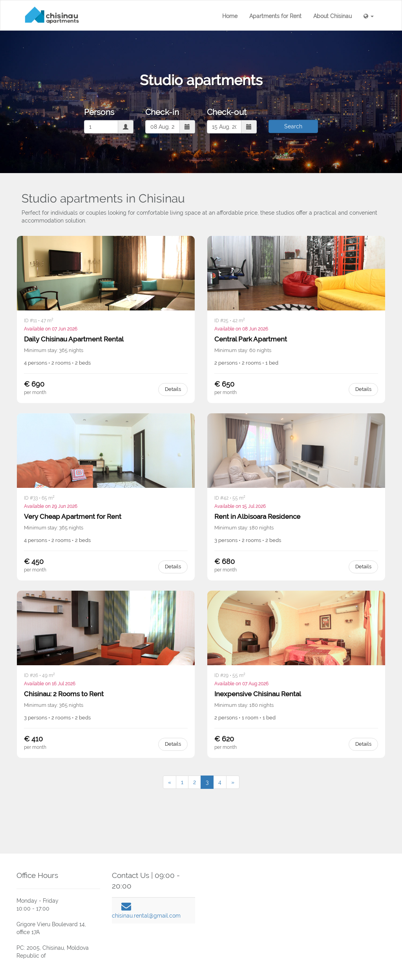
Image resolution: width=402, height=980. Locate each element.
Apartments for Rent (275, 16)
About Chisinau (333, 16)
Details (173, 389)
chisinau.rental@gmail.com (146, 916)
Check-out (227, 112)
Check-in (162, 112)
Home (230, 16)
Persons (99, 112)
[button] (369, 16)
